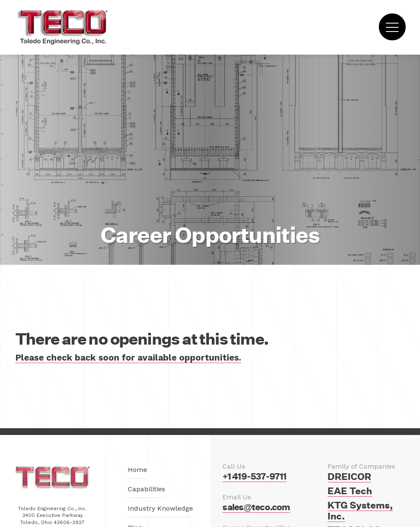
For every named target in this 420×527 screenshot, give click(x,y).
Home (137, 470)
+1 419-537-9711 (254, 476)
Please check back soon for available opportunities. (128, 358)
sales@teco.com (256, 507)
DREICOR (349, 477)
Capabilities (147, 489)
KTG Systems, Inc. (360, 511)
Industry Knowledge (160, 508)
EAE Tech (350, 491)
